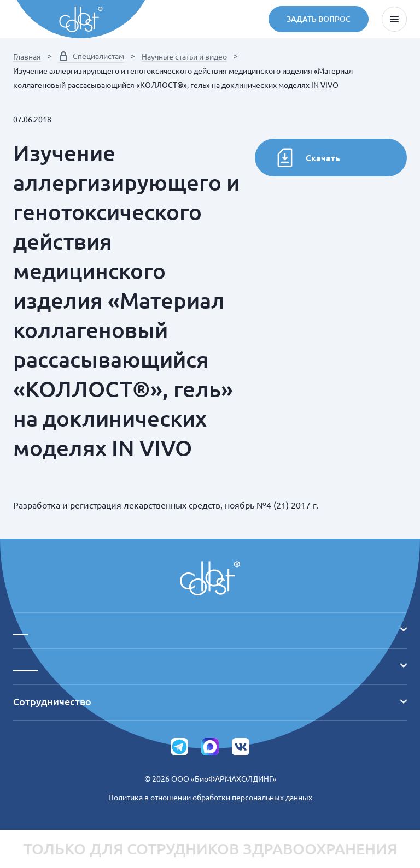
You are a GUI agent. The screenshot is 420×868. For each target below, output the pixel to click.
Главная (27, 57)
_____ (210, 665)
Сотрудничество (210, 701)
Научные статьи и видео (184, 57)
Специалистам (91, 56)
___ (210, 629)
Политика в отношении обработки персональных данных (210, 798)
